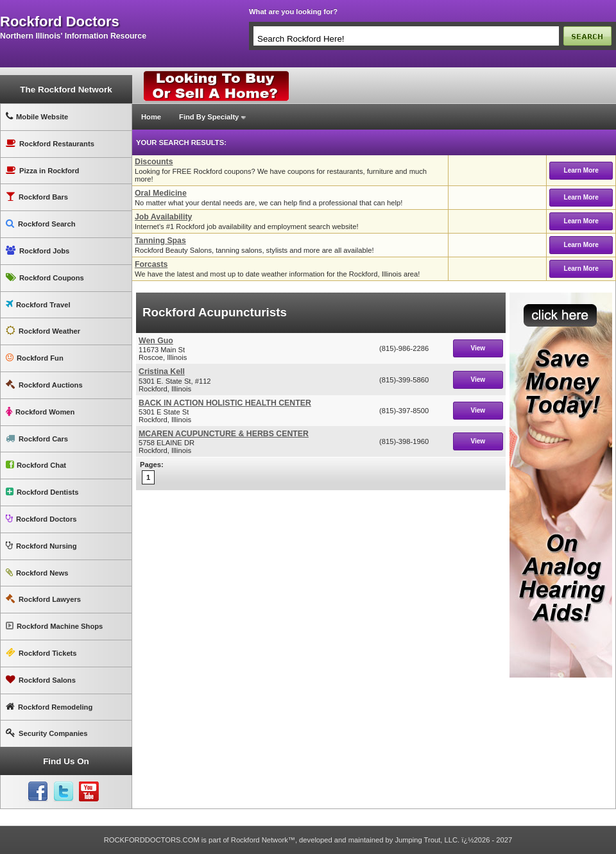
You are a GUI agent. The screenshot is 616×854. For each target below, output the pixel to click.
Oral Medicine (161, 193)
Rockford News (37, 573)
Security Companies (47, 733)
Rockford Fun (35, 358)
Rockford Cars (37, 439)
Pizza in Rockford (42, 170)
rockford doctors (60, 22)
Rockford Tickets (41, 653)
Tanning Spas (160, 241)
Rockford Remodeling (49, 707)
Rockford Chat (36, 465)
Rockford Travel (38, 304)
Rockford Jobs (38, 251)
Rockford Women (40, 412)
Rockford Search (41, 224)
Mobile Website (37, 116)
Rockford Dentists (42, 492)
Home (151, 117)
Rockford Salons (41, 680)
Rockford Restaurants (50, 143)
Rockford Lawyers (43, 599)
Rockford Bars (37, 197)
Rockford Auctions (44, 385)
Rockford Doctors (41, 519)
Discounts (154, 162)
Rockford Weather (43, 331)
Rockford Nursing (41, 546)
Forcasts (151, 264)
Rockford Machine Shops (54, 626)
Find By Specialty (209, 117)
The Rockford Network (66, 90)
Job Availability (163, 217)
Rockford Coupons (45, 278)
